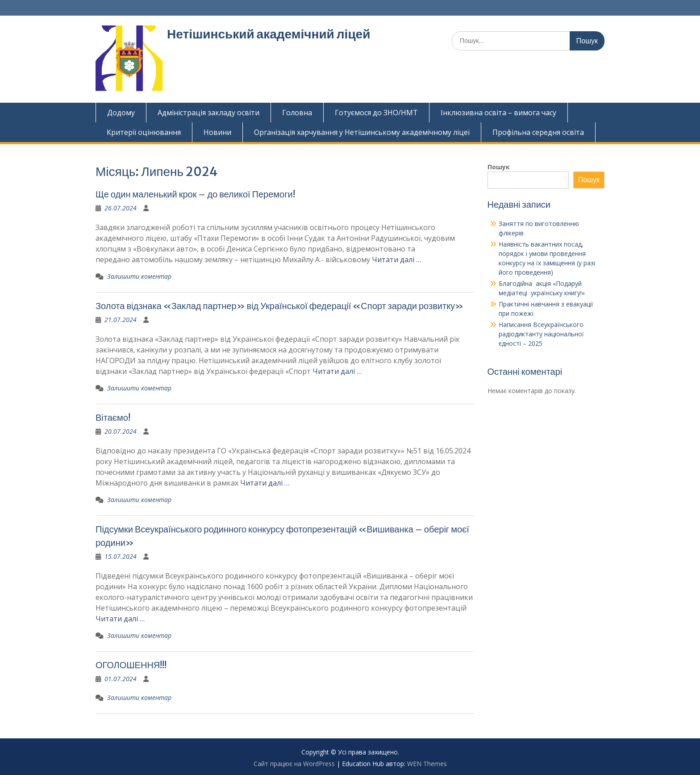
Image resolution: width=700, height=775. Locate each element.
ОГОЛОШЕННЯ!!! (131, 665)
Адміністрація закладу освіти (208, 113)
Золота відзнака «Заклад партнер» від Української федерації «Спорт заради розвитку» (279, 306)
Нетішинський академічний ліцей (269, 34)
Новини (217, 132)
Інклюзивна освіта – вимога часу (498, 113)
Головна (297, 113)
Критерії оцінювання (144, 132)
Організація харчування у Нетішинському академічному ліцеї (362, 132)
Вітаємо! (113, 417)
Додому (121, 113)
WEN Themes (427, 764)
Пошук (499, 167)
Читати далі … (396, 260)
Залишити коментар (139, 276)
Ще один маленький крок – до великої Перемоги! (195, 194)
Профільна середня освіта (538, 132)
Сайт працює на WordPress (294, 764)
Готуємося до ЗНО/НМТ (376, 113)
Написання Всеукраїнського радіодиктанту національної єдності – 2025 (541, 334)
